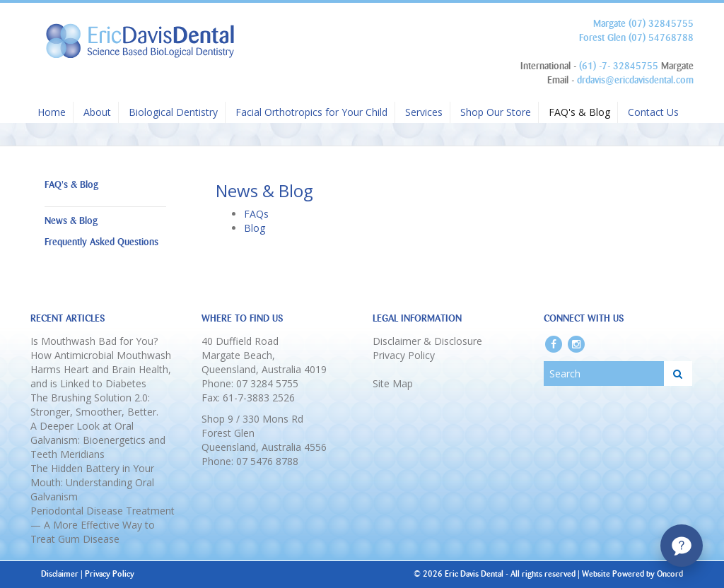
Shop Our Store (496, 112)
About (97, 112)
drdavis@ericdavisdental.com (635, 80)
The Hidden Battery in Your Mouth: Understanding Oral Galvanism (92, 482)
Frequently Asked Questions (101, 242)
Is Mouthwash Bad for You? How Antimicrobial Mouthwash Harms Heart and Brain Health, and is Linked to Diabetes (101, 362)
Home (52, 112)
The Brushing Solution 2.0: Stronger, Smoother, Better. (94, 405)
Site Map (393, 383)
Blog (255, 228)
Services (424, 112)
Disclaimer (60, 574)
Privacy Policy (404, 355)
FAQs (256, 214)
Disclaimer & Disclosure (427, 341)
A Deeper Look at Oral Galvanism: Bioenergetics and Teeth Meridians (98, 440)
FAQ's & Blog (579, 112)
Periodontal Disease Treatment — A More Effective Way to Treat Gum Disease (103, 525)
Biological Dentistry (173, 112)
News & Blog (71, 221)
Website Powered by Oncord (632, 574)
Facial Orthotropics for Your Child (311, 112)
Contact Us (653, 112)
